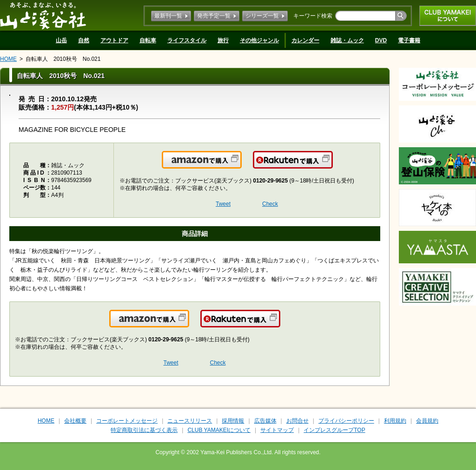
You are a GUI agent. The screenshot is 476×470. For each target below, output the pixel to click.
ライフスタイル (187, 40)
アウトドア (114, 40)
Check (270, 204)
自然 (84, 40)
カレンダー (305, 40)
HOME (8, 59)
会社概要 (75, 421)
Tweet (223, 204)
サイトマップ (277, 430)
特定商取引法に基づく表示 (144, 430)
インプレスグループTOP (334, 430)
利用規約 (395, 421)
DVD (381, 40)
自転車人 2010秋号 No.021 (63, 59)
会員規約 (427, 421)
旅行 (223, 40)
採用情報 (233, 421)
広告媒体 (265, 421)
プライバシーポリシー (346, 421)
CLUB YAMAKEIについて (448, 16)
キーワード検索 (313, 16)
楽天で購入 (332, 165)
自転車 (148, 40)
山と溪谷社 (43, 15)
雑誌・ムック (347, 40)
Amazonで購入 (241, 165)
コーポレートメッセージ (127, 421)
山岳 (61, 40)
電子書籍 (409, 40)
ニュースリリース (190, 421)
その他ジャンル (259, 40)
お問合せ (297, 421)
